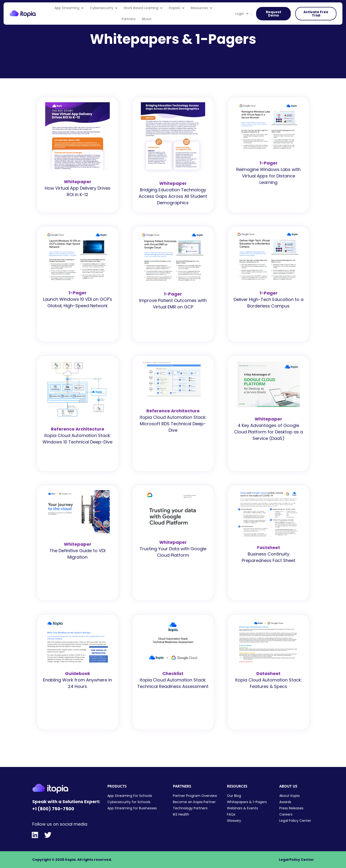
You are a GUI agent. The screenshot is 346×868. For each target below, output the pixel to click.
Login (242, 14)
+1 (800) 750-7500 (53, 809)
